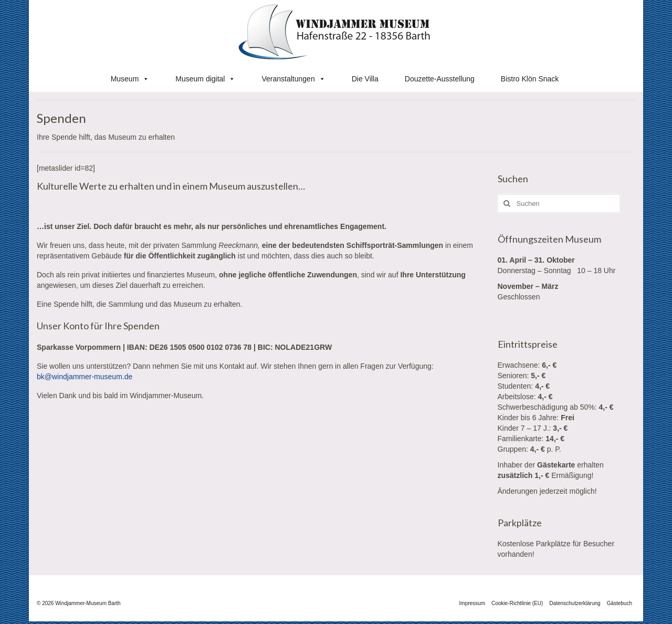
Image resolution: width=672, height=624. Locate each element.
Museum (130, 79)
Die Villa (365, 79)
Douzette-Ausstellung (440, 79)
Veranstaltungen (293, 79)
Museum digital (205, 79)
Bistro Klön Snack (530, 79)
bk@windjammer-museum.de (85, 377)
